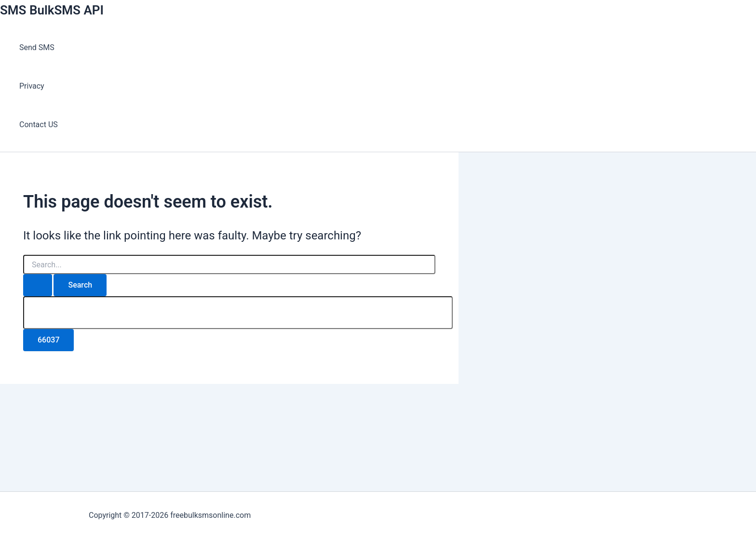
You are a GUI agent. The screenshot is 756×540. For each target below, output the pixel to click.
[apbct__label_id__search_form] (238, 313)
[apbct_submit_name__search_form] (48, 340)
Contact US (39, 125)
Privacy (32, 86)
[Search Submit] (38, 285)
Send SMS (37, 47)
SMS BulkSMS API (52, 10)
